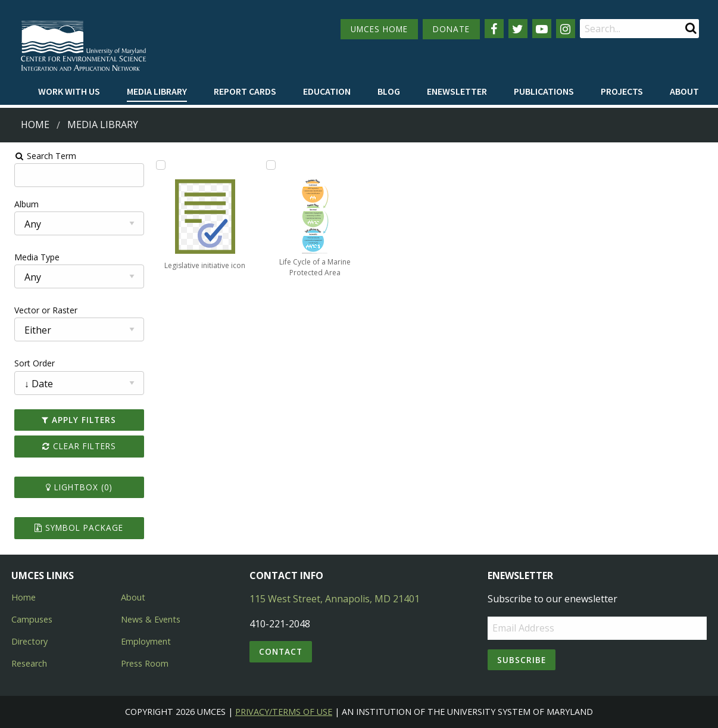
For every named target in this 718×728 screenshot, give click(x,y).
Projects (622, 91)
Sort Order (28, 363)
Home (35, 125)
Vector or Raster (39, 310)
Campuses (32, 619)
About (684, 91)
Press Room (145, 663)
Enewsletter (457, 91)
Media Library (157, 91)
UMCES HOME (379, 29)
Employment (146, 641)
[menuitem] (69, 92)
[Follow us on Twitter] (518, 29)
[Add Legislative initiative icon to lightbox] (157, 165)
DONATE (451, 29)
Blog (389, 91)
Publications (544, 91)
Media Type (30, 257)
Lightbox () (74, 487)
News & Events (151, 619)
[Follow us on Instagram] (566, 29)
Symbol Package (74, 528)
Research (29, 663)
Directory (29, 641)
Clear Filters (74, 446)
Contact (281, 651)
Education (327, 91)
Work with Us (69, 91)
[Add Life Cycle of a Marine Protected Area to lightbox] (269, 165)
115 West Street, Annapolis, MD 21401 (335, 599)
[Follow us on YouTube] (542, 29)
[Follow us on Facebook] (494, 29)
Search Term (39, 156)
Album (20, 204)
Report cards (245, 91)
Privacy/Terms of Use (284, 712)
